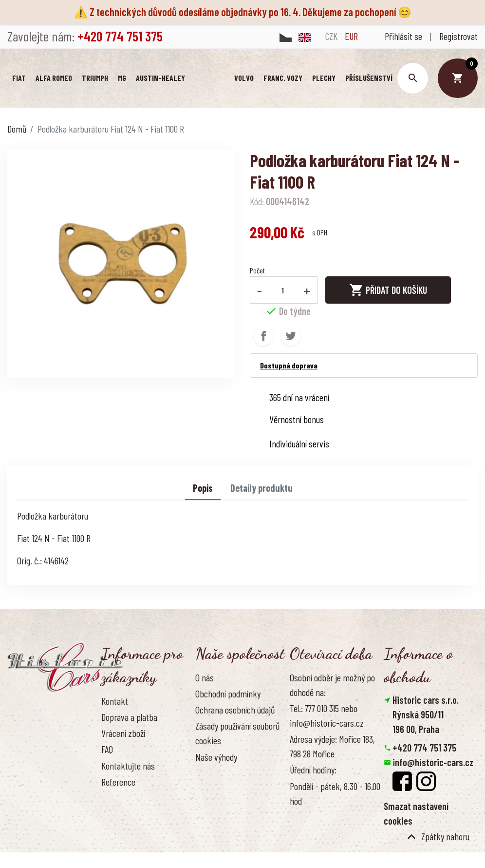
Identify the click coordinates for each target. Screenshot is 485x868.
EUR (351, 36)
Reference (118, 782)
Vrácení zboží (123, 733)
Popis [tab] (203, 488)
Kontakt (115, 701)
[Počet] (283, 290)
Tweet (291, 336)
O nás (205, 678)
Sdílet (263, 336)
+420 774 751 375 (424, 748)
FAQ (107, 750)
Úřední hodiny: (313, 770)
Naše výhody (216, 757)
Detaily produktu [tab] (261, 488)
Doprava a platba (129, 717)
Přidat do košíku (388, 290)
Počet (257, 271)
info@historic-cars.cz (433, 763)
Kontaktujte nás (128, 766)
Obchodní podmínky (228, 694)
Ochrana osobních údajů (235, 710)
